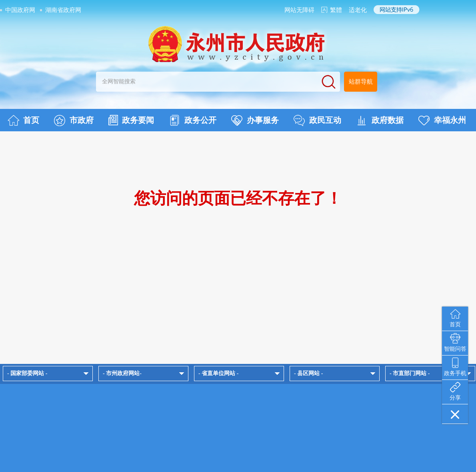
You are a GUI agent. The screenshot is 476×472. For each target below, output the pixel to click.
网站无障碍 (299, 10)
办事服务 (255, 121)
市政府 (74, 121)
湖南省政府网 (63, 10)
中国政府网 (20, 10)
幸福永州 (442, 121)
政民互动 (317, 121)
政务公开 (193, 121)
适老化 (358, 10)
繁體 (336, 10)
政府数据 (380, 121)
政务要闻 (131, 120)
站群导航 (361, 82)
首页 (23, 121)
